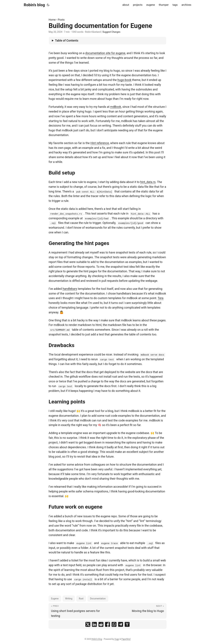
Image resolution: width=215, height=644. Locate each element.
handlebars (70, 289)
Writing (69, 599)
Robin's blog (34, 5)
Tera (161, 298)
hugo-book (124, 80)
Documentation (98, 599)
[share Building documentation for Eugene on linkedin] (94, 624)
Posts (61, 20)
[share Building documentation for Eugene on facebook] (107, 624)
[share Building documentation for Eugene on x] (88, 624)
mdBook (116, 107)
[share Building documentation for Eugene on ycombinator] (127, 624)
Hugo (117, 639)
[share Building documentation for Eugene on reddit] (101, 624)
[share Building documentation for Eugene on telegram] (121, 624)
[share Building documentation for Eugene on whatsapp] (114, 624)
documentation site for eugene (105, 53)
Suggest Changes (112, 32)
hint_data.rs (148, 182)
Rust (81, 599)
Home (52, 20)
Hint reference (100, 143)
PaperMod (126, 639)
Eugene (55, 599)
